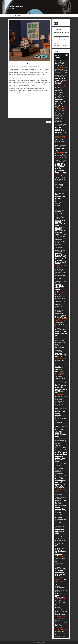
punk (34, 66)
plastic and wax (16, 6)
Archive (15, 15)
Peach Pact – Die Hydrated (60, 46)
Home (10, 15)
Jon (17, 66)
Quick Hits (25, 66)
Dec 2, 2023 (12, 66)
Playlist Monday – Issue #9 (60, 40)
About (19, 15)
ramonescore (38, 66)
